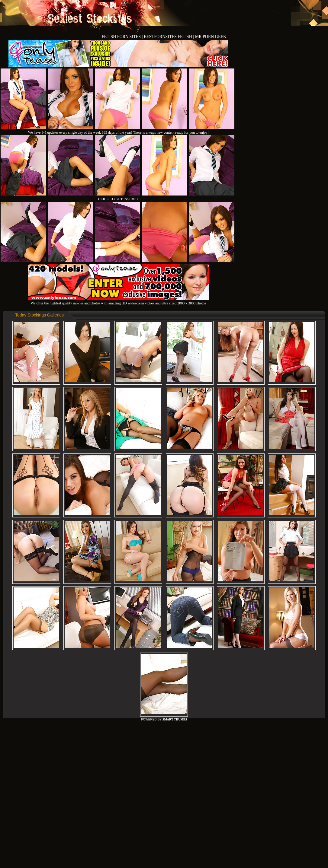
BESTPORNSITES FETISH (168, 37)
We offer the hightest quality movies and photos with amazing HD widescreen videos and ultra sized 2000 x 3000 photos (118, 301)
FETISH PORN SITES (122, 37)
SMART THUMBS (175, 719)
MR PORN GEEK (211, 37)
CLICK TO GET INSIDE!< (118, 199)
